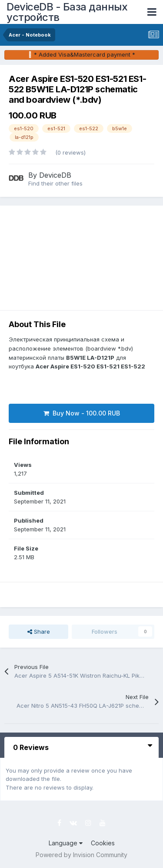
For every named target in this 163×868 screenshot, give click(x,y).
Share (39, 632)
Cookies (103, 843)
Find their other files (55, 183)
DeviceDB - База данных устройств (67, 12)
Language (66, 843)
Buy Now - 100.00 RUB (82, 413)
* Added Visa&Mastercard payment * (85, 54)
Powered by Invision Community (81, 855)
